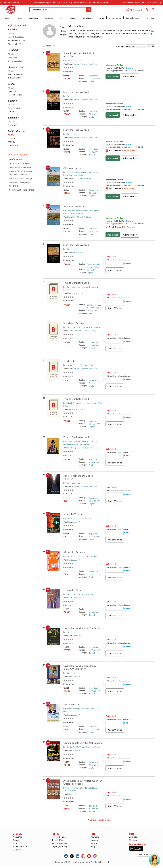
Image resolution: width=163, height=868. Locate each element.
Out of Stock (15, 61)
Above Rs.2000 (16, 44)
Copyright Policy (60, 850)
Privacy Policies (59, 841)
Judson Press (78, 522)
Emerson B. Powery (82, 444)
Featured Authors (133, 18)
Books (7, 18)
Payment (95, 841)
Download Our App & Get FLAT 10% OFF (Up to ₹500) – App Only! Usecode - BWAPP (101, 2)
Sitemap (133, 844)
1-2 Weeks (14, 78)
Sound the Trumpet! (74, 514)
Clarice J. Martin (73, 441)
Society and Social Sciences (22, 190)
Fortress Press (78, 252)
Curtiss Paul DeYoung (76, 747)
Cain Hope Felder (74, 60)
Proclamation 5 (71, 361)
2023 (11, 139)
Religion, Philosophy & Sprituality (20, 184)
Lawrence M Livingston (91, 327)
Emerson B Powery (89, 287)
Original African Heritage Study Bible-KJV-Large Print (80, 667)
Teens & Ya (49, 18)
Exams (72, 18)
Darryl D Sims (87, 518)
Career (16, 844)
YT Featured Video (22, 850)
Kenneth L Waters (89, 556)
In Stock (13, 57)
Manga (101, 18)
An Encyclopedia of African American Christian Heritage (83, 782)
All (11, 33)
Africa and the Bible (74, 168)
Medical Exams (87, 18)
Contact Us (18, 854)
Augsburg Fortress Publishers (85, 64)
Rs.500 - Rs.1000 (16, 37)
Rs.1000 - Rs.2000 (17, 40)
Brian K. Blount (87, 441)
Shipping (94, 844)
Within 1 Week (15, 74)
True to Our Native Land (76, 283)
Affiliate (133, 841)
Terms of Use (58, 844)
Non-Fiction (33, 18)
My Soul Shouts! (72, 704)
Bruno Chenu (87, 594)
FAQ (93, 850)
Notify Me (128, 263)
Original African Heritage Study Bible (83, 628)
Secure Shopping (59, 847)
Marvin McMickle (73, 788)
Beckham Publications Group (84, 331)
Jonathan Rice (82, 172)
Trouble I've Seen (72, 590)
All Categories (16, 159)
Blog (15, 847)
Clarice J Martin (86, 403)
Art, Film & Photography (20, 163)
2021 (11, 142)
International (15, 95)
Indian (12, 91)
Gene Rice (71, 172)
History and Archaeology (21, 178)
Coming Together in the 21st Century (83, 743)
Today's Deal (149, 18)
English (13, 125)
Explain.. (130, 68)
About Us (17, 841)
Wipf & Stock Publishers (82, 178)
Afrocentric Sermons (74, 552)
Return (94, 847)
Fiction (19, 18)
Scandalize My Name (74, 323)
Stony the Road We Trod (76, 92)
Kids (61, 18)
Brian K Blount (69, 290)
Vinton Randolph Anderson (78, 709)
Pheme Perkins (73, 365)
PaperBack (14, 108)
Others (12, 112)
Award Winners (115, 18)
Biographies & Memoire (20, 167)
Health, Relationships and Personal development (21, 173)
